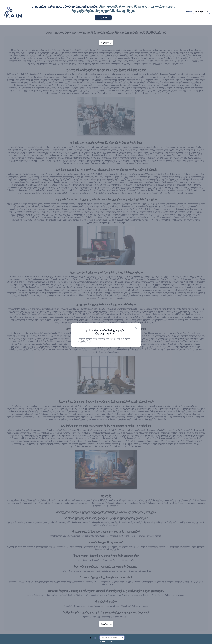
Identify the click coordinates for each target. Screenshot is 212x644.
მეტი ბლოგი (106, 43)
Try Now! (103, 18)
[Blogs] (93, 637)
